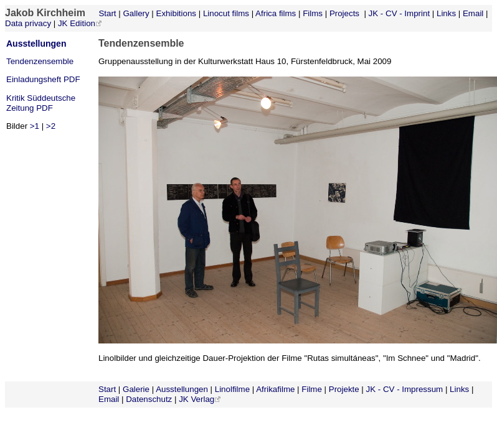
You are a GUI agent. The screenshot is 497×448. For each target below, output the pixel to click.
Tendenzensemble (40, 61)
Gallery (136, 13)
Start (107, 13)
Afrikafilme (275, 389)
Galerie (136, 389)
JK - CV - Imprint (400, 13)
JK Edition (77, 23)
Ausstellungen (36, 44)
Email (473, 13)
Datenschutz (149, 399)
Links (446, 13)
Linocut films (226, 13)
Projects (344, 13)
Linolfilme (232, 389)
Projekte (344, 389)
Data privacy (28, 23)
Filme (312, 389)
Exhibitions (176, 13)
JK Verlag (196, 399)
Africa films (276, 13)
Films (313, 13)
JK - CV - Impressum (405, 389)
